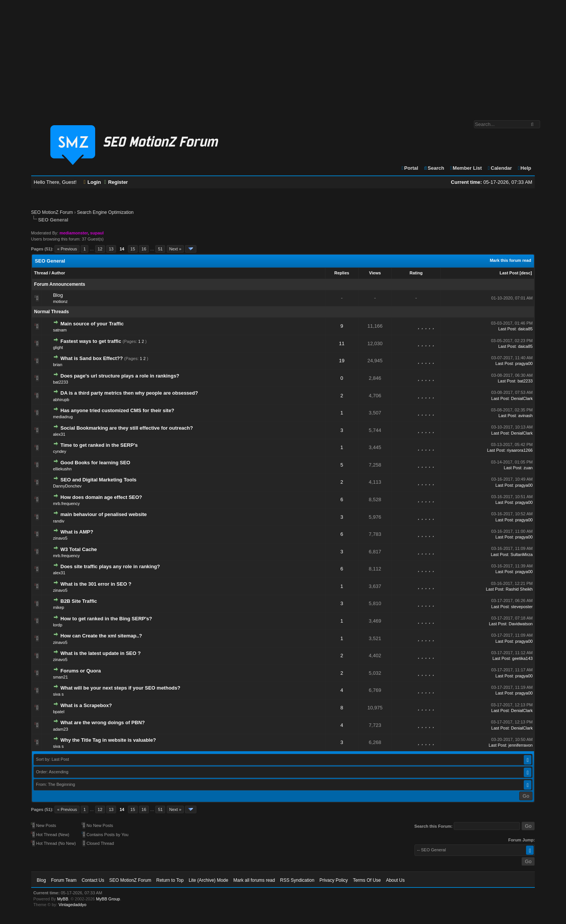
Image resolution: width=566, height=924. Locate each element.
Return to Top (170, 880)
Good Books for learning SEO (95, 463)
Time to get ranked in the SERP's (99, 445)
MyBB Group (108, 899)
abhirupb (61, 400)
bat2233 (61, 382)
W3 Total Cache (79, 549)
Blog (58, 295)
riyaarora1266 (520, 450)
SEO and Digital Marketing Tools (99, 480)
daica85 (525, 329)
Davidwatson (521, 624)
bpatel (59, 712)
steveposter (522, 607)
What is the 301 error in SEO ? (96, 584)
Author (58, 273)
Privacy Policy (334, 880)
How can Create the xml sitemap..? (101, 636)
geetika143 (523, 658)
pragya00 (524, 363)
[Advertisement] (283, 56)
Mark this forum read (511, 260)
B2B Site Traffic (79, 601)
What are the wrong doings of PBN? (103, 722)
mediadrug (63, 417)
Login (92, 182)
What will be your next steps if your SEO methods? (120, 688)
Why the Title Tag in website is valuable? (108, 740)
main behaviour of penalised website (104, 514)
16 (144, 249)
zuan (528, 468)
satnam (60, 330)
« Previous (67, 249)
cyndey (60, 451)
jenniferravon (521, 745)
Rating (416, 273)
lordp (57, 625)
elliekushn (62, 469)
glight (58, 347)
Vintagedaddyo (73, 905)
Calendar (500, 168)
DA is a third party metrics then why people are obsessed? (129, 393)
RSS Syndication (297, 880)
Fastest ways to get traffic (91, 341)
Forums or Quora (81, 671)
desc (526, 273)
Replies (342, 273)
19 (342, 361)
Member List (466, 168)
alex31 (59, 434)
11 (342, 343)
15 (133, 249)
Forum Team (64, 880)
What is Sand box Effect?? (92, 358)
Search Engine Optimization (105, 212)
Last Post (509, 273)
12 (100, 249)
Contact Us (93, 880)
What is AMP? (77, 532)
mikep (58, 607)
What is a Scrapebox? (86, 705)
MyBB (63, 899)
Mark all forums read (254, 880)
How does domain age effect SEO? (101, 497)
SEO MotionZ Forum (52, 212)
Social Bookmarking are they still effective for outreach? (127, 428)
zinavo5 (60, 538)
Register (116, 182)
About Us (395, 880)
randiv (59, 521)
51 (160, 249)
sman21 (60, 677)
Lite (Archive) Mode (209, 880)
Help (524, 168)
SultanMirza (521, 554)
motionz (60, 301)
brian (57, 365)
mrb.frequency (66, 503)
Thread (41, 273)
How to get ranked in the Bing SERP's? (106, 619)
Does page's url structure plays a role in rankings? (120, 376)
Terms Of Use (367, 880)
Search (434, 168)
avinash (526, 416)
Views (375, 273)
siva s (58, 694)
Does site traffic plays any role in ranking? (110, 566)
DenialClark (522, 398)
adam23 (61, 729)
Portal (410, 168)
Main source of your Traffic (92, 324)
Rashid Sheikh (519, 589)
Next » (175, 249)
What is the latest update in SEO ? (101, 653)
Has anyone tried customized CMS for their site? (117, 410)
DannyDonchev (67, 486)
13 (111, 249)
